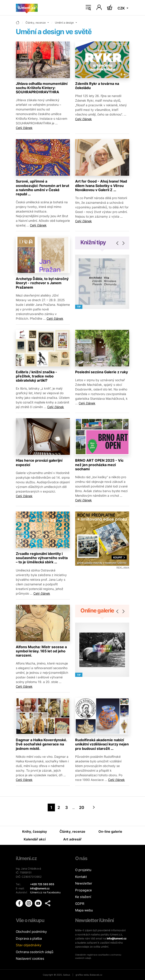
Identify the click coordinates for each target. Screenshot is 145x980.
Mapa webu (84, 910)
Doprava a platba (29, 938)
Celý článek (24, 128)
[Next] (94, 807)
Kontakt (81, 877)
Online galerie (97, 610)
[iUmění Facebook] (20, 903)
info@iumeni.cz (117, 938)
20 (82, 807)
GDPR (80, 904)
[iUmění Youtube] (39, 903)
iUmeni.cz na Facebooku (45, 892)
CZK (122, 8)
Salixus (67, 975)
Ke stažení (83, 897)
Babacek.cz (96, 975)
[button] (48, 903)
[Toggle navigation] (88, 8)
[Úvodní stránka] (27, 8)
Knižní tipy (93, 242)
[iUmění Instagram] (29, 903)
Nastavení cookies (30, 959)
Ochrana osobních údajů (35, 952)
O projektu (83, 870)
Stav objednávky (29, 945)
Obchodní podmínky (31, 932)
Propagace (83, 890)
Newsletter (84, 883)
